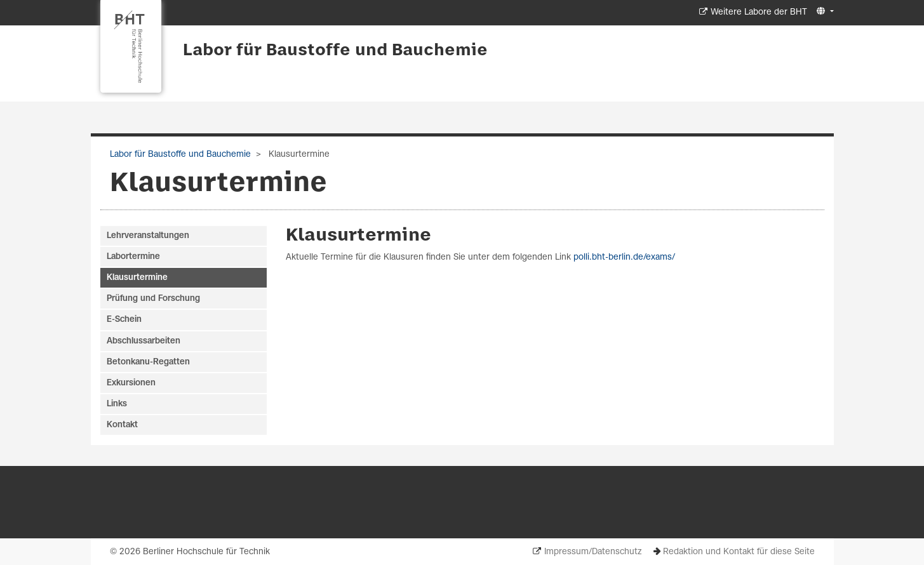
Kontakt (122, 425)
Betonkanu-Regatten (148, 362)
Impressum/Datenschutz (593, 552)
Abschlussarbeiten (144, 341)
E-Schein (124, 320)
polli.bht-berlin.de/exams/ (624, 257)
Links (117, 404)
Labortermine (133, 257)
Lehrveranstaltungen (148, 236)
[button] (823, 12)
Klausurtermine (358, 236)
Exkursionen (131, 383)
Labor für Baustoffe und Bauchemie (335, 51)
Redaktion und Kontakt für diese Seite (739, 552)
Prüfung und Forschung (153, 299)
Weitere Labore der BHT (759, 12)
